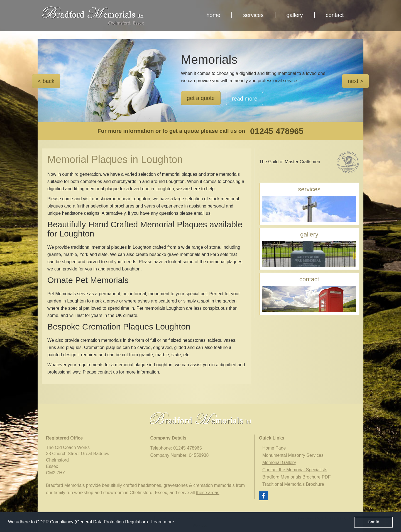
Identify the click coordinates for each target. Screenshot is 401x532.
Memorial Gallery (279, 463)
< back (46, 81)
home (213, 15)
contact (335, 15)
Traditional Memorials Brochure (293, 484)
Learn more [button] (163, 522)
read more (245, 99)
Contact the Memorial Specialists (295, 470)
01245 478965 (277, 131)
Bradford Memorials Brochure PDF (296, 477)
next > (355, 81)
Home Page (274, 448)
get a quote (201, 98)
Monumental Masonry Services (293, 455)
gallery (295, 15)
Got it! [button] (373, 522)
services (253, 15)
